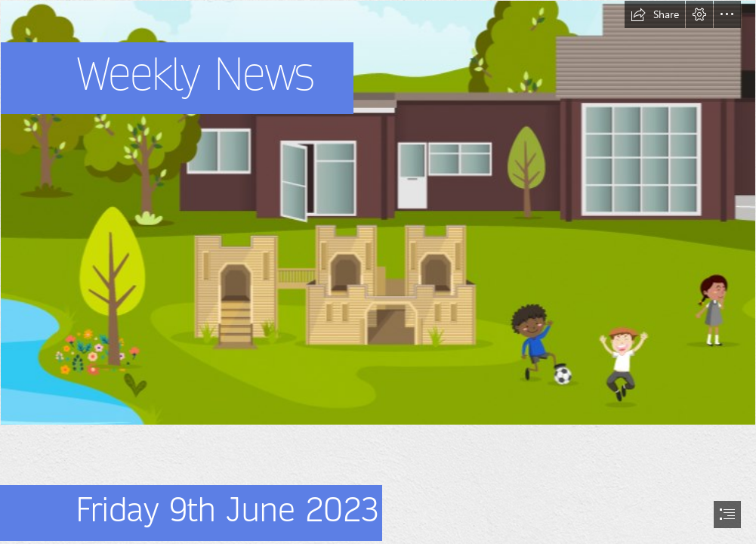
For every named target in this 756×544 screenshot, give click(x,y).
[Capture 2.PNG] (378, 213)
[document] (378, 272)
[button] (655, 14)
